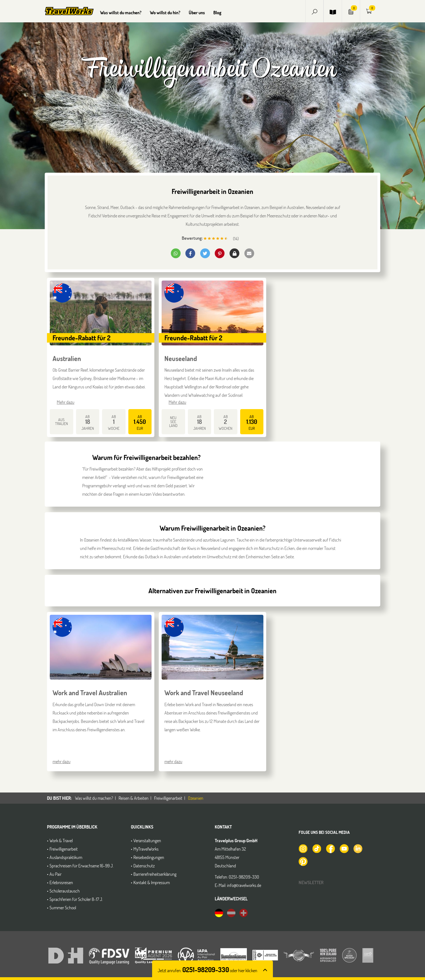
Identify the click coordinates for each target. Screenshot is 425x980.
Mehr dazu (66, 402)
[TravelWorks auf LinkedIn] (358, 848)
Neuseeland (181, 358)
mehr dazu (62, 761)
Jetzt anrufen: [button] (207, 970)
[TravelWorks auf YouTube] (344, 848)
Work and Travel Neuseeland (204, 693)
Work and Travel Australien (90, 693)
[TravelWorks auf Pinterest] (303, 861)
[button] (315, 11)
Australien (67, 358)
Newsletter (311, 882)
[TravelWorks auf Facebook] (330, 848)
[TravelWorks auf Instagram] (303, 848)
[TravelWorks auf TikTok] (317, 848)
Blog (217, 12)
